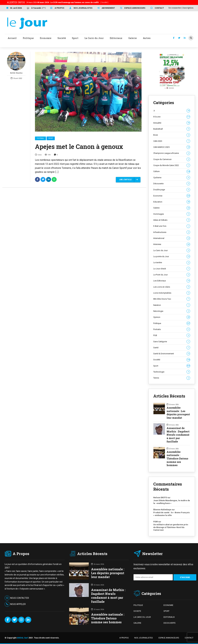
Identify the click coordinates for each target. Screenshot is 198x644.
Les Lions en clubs (172, 287)
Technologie (172, 372)
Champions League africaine (172, 153)
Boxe (172, 135)
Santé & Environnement (172, 354)
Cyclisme (172, 178)
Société (172, 360)
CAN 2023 (172, 141)
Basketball (172, 129)
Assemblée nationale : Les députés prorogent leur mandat (178, 413)
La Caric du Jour (172, 250)
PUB (172, 335)
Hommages (172, 214)
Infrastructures (172, 232)
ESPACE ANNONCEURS (169, 638)
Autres (147, 38)
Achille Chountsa (16, 63)
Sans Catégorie (172, 342)
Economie (172, 196)
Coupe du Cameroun (172, 159)
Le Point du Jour (172, 275)
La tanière (172, 263)
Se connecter (175, 8)
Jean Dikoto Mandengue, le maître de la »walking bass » (172, 502)
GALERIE (137, 623)
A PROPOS (124, 638)
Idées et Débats (172, 220)
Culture (172, 171)
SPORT (166, 611)
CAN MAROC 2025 (172, 147)
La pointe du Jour (172, 257)
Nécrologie (172, 311)
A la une (172, 117)
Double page (172, 190)
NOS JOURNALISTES (144, 638)
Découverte (172, 184)
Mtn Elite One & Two (172, 299)
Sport (51, 139)
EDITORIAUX (169, 617)
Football (40, 139)
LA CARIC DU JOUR (142, 617)
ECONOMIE (168, 605)
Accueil (12, 38)
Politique (172, 323)
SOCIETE (137, 611)
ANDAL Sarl (23, 638)
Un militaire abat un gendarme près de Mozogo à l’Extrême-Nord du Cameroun (171, 527)
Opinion (172, 317)
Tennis (172, 378)
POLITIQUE (138, 605)
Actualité (172, 123)
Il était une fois (172, 226)
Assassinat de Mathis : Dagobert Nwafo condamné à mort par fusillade (178, 435)
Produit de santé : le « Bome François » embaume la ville (171, 514)
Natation (172, 305)
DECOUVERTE (170, 623)
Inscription (188, 8)
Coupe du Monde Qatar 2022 (172, 165)
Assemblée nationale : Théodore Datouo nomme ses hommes (177, 459)
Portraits (172, 329)
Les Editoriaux (172, 281)
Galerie (172, 208)
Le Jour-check (172, 269)
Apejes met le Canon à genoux (79, 147)
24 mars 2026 (67, 2)
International (172, 238)
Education (172, 202)
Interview (172, 244)
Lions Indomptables (172, 293)
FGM (156, 522)
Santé (172, 348)
